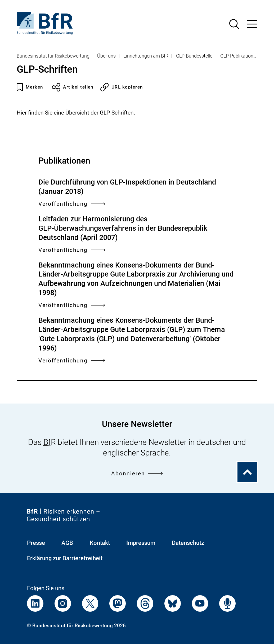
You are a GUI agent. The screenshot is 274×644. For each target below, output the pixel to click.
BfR (50, 442)
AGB (67, 543)
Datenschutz (188, 543)
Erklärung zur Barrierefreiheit (65, 558)
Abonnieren (137, 474)
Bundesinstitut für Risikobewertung (53, 56)
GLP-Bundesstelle (194, 56)
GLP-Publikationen (239, 56)
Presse (36, 543)
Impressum (141, 543)
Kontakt (100, 543)
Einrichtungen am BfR (146, 56)
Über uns (106, 56)
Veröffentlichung (72, 204)
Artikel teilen (73, 87)
